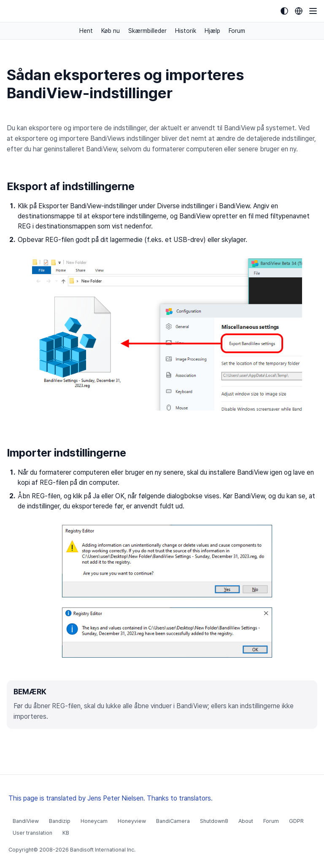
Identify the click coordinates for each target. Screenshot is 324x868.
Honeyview (132, 821)
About (246, 821)
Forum (237, 31)
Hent (86, 31)
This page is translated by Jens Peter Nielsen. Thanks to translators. (111, 798)
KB (66, 833)
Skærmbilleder (147, 31)
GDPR (296, 821)
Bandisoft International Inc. (103, 850)
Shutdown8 (214, 821)
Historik (186, 31)
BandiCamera (173, 821)
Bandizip (60, 821)
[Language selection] (299, 11)
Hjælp (212, 31)
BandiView (26, 821)
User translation (32, 833)
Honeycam (94, 821)
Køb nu (111, 31)
